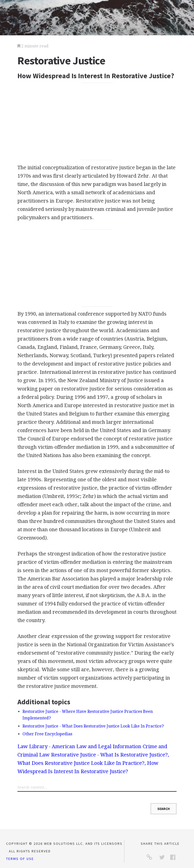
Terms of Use (20, 859)
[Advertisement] (97, 122)
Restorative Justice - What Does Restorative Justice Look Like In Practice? (93, 726)
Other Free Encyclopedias (47, 734)
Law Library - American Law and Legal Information (79, 746)
